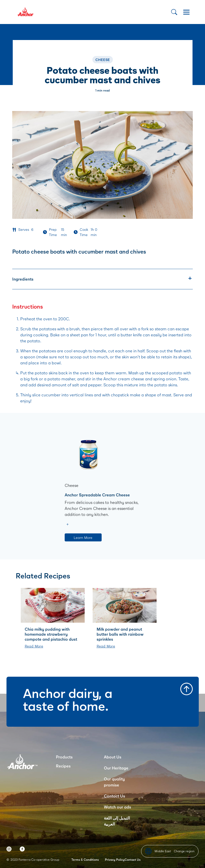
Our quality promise (114, 782)
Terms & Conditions (85, 860)
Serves (24, 229)
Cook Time (84, 232)
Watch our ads (117, 807)
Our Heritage (116, 768)
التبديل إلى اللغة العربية (117, 821)
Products (64, 757)
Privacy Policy (115, 860)
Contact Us (114, 796)
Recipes (63, 766)
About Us (113, 757)
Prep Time (53, 232)
